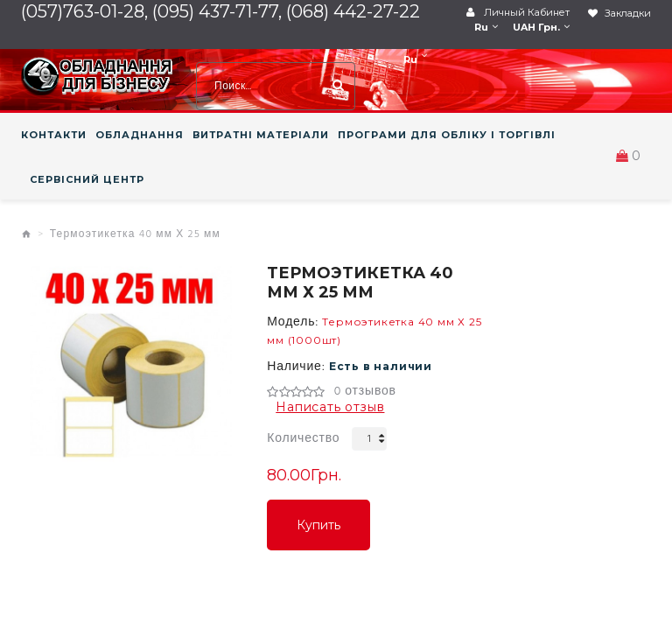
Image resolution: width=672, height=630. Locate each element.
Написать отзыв (330, 407)
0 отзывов (365, 392)
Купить (318, 525)
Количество (303, 439)
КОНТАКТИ (54, 135)
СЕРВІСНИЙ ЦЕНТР (87, 179)
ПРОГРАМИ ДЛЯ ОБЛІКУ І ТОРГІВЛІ (447, 135)
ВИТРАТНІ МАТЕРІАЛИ (261, 135)
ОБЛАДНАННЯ (140, 135)
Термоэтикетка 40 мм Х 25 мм (135, 234)
